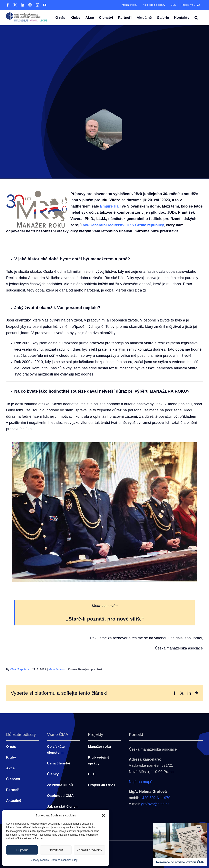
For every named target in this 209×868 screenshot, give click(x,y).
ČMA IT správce (20, 669)
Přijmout (22, 850)
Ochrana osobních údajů (65, 860)
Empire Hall (110, 206)
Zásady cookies (40, 860)
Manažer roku (57, 669)
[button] (103, 815)
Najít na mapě (141, 782)
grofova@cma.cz (155, 804)
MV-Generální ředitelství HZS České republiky (123, 225)
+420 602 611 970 (155, 798)
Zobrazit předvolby (89, 850)
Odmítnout (56, 850)
